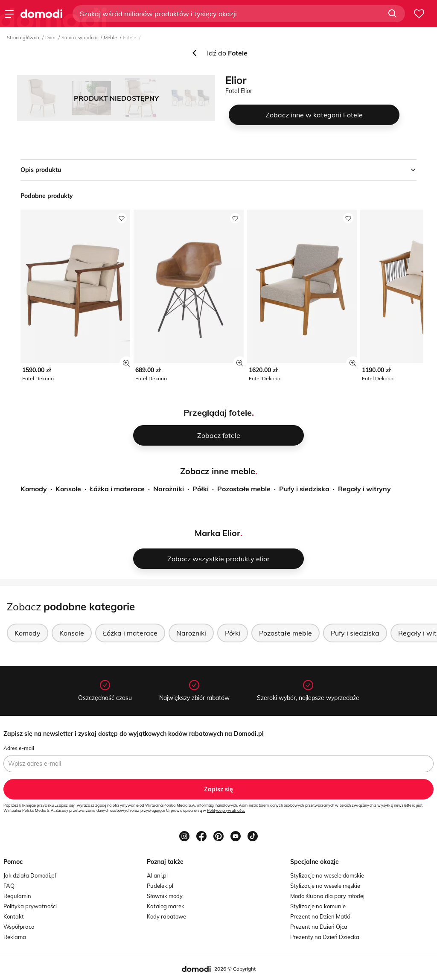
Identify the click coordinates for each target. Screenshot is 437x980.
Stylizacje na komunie (318, 906)
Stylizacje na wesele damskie (327, 875)
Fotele (130, 38)
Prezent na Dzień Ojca (319, 927)
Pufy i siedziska (304, 489)
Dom (50, 38)
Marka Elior (217, 533)
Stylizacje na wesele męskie (325, 886)
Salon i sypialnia (80, 38)
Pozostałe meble (244, 489)
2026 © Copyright (235, 969)
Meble (110, 38)
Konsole (68, 489)
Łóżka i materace (117, 489)
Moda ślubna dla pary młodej (327, 896)
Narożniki (169, 489)
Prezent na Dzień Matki (320, 916)
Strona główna (23, 38)
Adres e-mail (19, 748)
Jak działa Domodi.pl (30, 875)
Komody (34, 489)
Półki (201, 489)
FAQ (9, 886)
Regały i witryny (364, 489)
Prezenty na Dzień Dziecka (325, 937)
